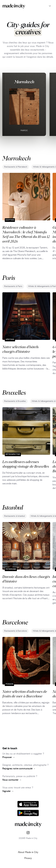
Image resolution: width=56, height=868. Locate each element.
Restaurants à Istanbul (14, 516)
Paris (9, 277)
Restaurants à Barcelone (16, 631)
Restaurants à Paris (13, 286)
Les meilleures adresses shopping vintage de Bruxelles (26, 464)
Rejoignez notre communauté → (19, 769)
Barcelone (15, 622)
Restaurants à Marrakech (16, 167)
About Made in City (28, 852)
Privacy (28, 858)
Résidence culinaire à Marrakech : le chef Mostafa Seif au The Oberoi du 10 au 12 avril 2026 (26, 234)
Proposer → (9, 757)
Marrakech (24, 82)
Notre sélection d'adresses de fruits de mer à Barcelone (25, 694)
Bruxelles (14, 392)
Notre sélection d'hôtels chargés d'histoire (20, 349)
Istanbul (13, 507)
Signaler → (8, 791)
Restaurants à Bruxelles (15, 401)
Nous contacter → (12, 780)
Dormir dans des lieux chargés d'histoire (26, 579)
